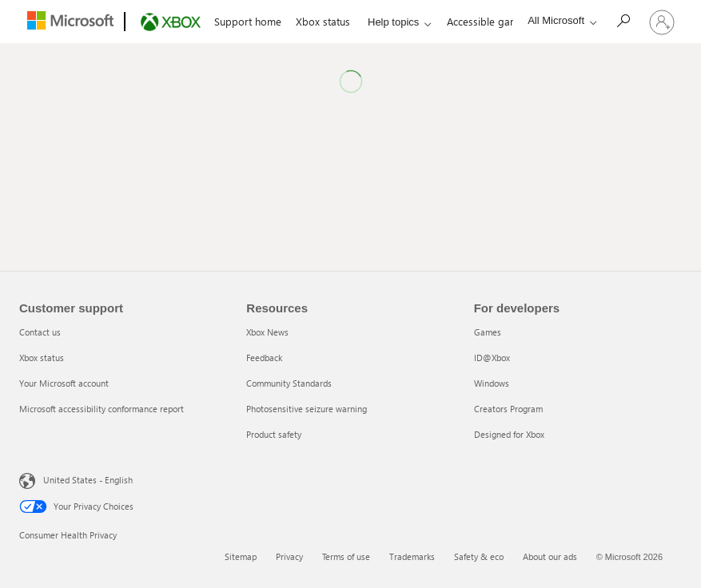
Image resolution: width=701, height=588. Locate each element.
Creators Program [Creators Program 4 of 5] (508, 409)
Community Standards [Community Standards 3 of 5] (289, 383)
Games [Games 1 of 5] (488, 332)
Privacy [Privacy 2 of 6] (289, 556)
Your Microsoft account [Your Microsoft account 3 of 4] (64, 383)
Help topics (393, 22)
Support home (248, 21)
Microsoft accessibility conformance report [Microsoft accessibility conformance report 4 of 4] (102, 409)
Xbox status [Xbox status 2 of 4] (42, 358)
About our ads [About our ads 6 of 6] (550, 556)
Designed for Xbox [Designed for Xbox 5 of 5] (509, 434)
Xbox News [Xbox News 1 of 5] (267, 332)
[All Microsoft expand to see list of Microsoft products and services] (558, 20)
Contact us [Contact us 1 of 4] (40, 332)
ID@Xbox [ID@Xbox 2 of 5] (492, 358)
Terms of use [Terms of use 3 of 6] (346, 556)
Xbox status (323, 21)
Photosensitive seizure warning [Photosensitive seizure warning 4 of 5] (307, 409)
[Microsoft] (69, 22)
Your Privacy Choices (76, 507)
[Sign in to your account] (662, 22)
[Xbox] (169, 22)
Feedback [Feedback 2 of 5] (264, 358)
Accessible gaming (490, 21)
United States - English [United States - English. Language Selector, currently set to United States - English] (88, 480)
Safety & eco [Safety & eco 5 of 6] (479, 556)
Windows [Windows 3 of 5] (492, 383)
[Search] (623, 20)
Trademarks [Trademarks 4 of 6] (412, 556)
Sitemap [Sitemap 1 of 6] (241, 556)
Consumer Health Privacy (68, 535)
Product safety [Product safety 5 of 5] (274, 434)
